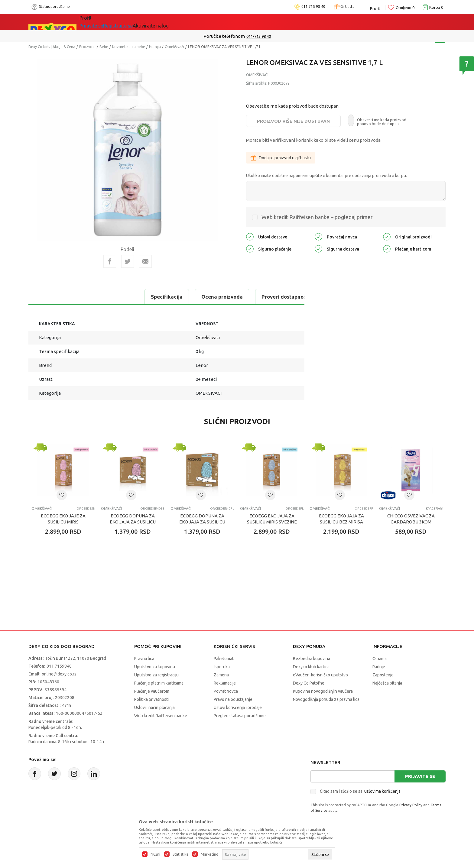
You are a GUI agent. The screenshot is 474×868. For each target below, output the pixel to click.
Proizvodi (87, 47)
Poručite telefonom (224, 36)
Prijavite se (420, 776)
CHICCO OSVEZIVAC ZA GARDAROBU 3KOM (411, 519)
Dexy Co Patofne (309, 683)
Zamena (221, 675)
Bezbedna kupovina (312, 659)
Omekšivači (174, 47)
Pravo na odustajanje (233, 699)
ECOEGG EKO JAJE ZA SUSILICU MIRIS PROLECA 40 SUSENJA (63, 522)
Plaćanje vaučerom (152, 691)
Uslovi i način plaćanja (154, 708)
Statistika (180, 854)
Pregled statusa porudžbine (240, 716)
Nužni (155, 854)
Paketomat (224, 659)
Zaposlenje (383, 675)
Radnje (379, 667)
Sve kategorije (104, 22)
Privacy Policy (411, 805)
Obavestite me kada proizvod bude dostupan (292, 106)
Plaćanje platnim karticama (159, 683)
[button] (62, 495)
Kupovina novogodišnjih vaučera (323, 691)
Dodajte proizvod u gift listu (281, 158)
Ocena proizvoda (109, 297)
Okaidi (217, 22)
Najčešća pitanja (387, 683)
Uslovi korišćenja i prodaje (238, 708)
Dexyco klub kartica (311, 667)
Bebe (104, 47)
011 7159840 (59, 666)
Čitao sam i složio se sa (360, 791)
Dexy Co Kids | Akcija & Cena (52, 47)
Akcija (141, 22)
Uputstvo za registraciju (156, 675)
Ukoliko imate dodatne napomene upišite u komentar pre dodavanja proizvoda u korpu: (326, 176)
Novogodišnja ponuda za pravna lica (326, 699)
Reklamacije (225, 683)
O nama (380, 659)
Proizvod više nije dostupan (293, 121)
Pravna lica (144, 659)
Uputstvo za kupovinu (155, 667)
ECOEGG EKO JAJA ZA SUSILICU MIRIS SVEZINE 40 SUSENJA (272, 522)
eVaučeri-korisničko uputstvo (320, 675)
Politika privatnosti (151, 699)
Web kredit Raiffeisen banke (161, 716)
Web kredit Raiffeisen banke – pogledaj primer (317, 217)
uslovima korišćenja (382, 791)
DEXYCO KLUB (178, 22)
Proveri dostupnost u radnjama (186, 297)
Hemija (155, 47)
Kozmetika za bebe (129, 47)
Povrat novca (226, 691)
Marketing (209, 854)
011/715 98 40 (259, 36)
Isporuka (222, 667)
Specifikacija (54, 297)
